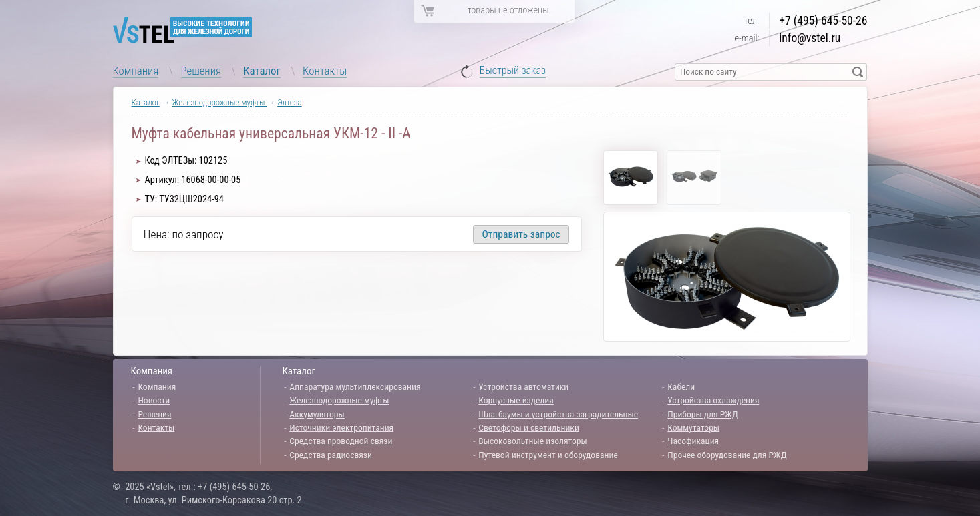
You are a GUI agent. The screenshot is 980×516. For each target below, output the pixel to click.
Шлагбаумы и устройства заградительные (558, 414)
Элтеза (289, 102)
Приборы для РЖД (703, 414)
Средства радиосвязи (331, 455)
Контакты (325, 71)
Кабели (681, 386)
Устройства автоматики (523, 386)
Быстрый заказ (513, 71)
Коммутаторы (693, 427)
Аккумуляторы (317, 414)
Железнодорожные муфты (220, 102)
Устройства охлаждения (713, 400)
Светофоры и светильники (529, 427)
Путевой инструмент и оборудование (548, 455)
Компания (136, 71)
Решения (201, 71)
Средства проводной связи (341, 441)
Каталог (262, 71)
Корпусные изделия (516, 400)
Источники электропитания (341, 427)
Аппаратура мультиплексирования (355, 386)
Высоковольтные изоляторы (532, 441)
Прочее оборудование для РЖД (727, 455)
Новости (154, 400)
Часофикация (693, 441)
